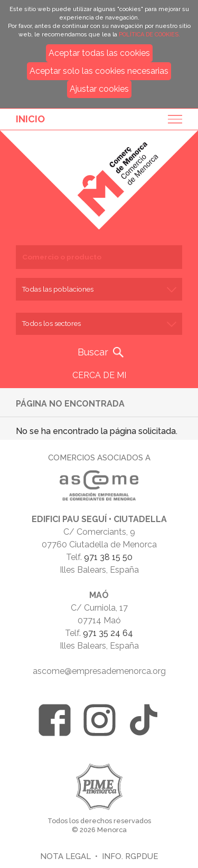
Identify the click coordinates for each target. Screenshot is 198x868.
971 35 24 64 (108, 633)
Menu (172, 119)
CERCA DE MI (99, 375)
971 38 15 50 (108, 557)
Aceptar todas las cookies (99, 53)
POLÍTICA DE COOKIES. (149, 35)
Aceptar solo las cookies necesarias (99, 71)
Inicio (30, 119)
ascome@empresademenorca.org (99, 671)
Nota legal (65, 856)
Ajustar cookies (99, 89)
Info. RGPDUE (130, 856)
